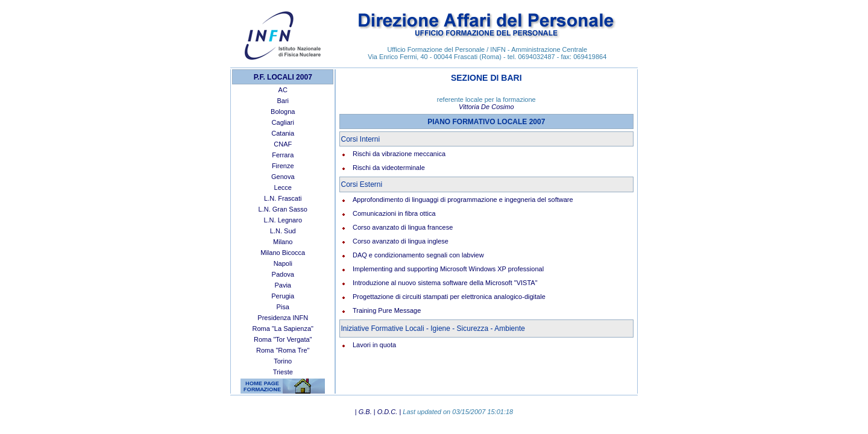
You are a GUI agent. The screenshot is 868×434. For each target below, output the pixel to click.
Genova (283, 177)
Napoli (283, 263)
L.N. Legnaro (283, 220)
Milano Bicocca (283, 253)
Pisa (283, 307)
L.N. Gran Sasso (283, 209)
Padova (283, 274)
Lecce (283, 187)
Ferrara (283, 155)
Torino (283, 361)
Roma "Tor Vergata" (283, 339)
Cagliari (283, 122)
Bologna (283, 112)
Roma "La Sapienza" (283, 329)
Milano (283, 242)
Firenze (283, 166)
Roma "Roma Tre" (283, 350)
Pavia (283, 285)
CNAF (283, 144)
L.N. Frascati (283, 198)
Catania (283, 133)
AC (283, 90)
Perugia (283, 296)
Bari (283, 101)
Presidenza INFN (283, 318)
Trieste (283, 372)
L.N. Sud (283, 231)
